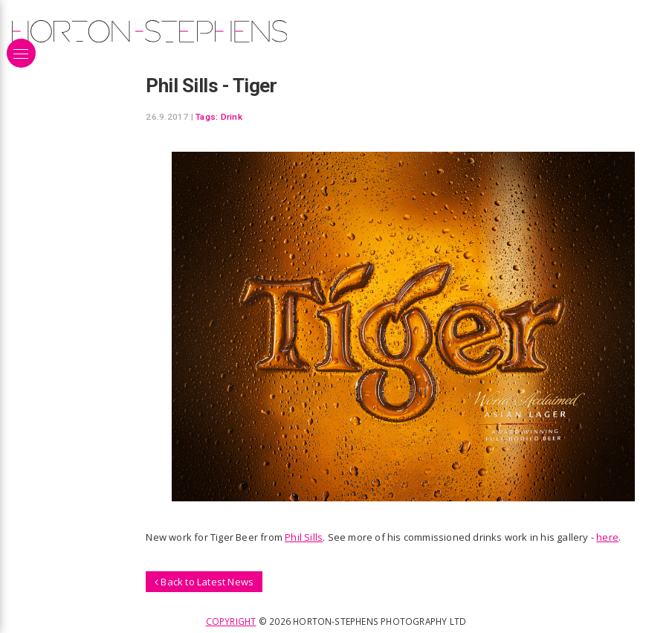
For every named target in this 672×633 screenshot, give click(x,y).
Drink (232, 117)
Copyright (231, 621)
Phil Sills (304, 537)
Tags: (207, 117)
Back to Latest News (204, 582)
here (607, 537)
